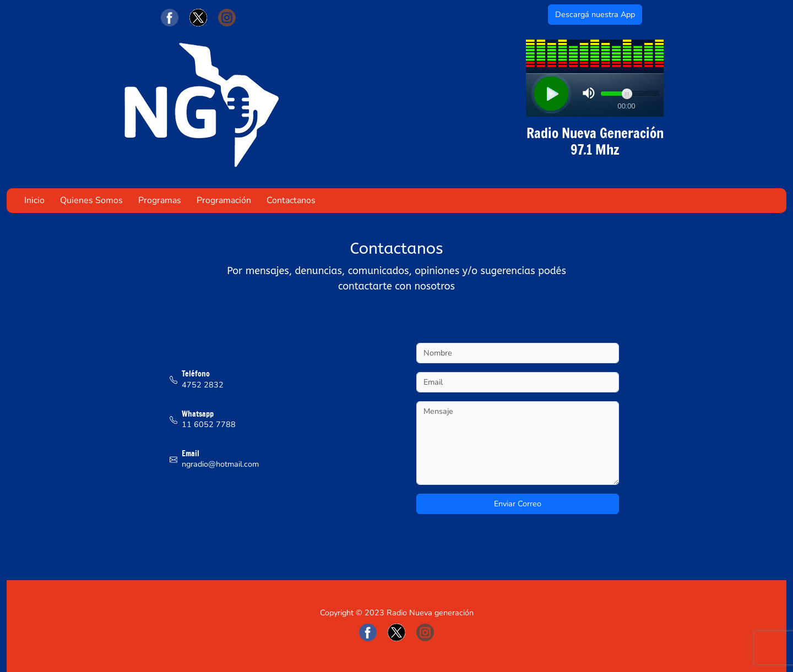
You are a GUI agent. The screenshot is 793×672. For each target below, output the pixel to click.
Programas (160, 200)
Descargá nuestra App (595, 14)
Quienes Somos (91, 200)
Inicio (34, 200)
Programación (224, 200)
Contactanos (291, 200)
